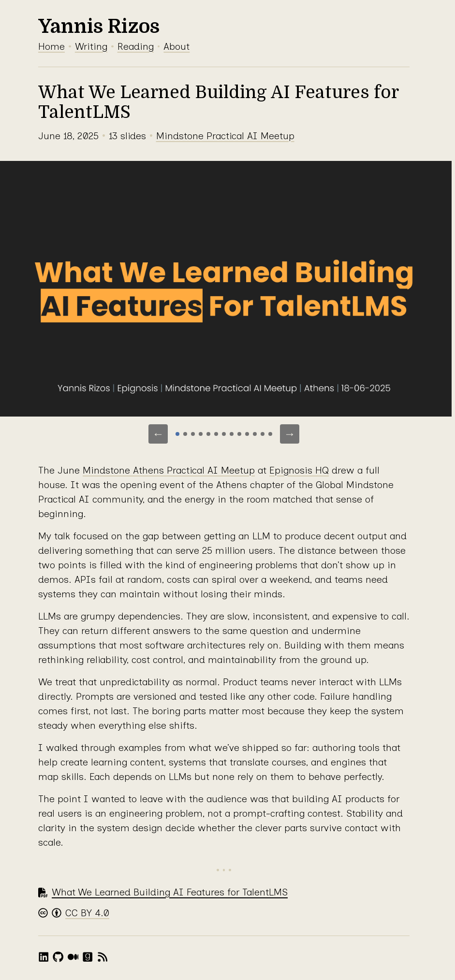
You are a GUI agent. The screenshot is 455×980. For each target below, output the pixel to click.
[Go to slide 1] (177, 434)
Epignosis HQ (299, 470)
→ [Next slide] (290, 434)
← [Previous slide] (158, 434)
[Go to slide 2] (185, 434)
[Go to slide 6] (216, 434)
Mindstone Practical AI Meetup (225, 136)
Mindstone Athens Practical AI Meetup (169, 470)
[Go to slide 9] (239, 434)
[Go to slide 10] (247, 434)
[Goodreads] (88, 957)
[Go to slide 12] (263, 434)
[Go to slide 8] (232, 434)
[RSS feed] (103, 957)
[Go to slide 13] (270, 434)
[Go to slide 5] (208, 434)
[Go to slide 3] (193, 434)
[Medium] (73, 957)
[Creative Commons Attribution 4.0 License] (74, 913)
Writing (91, 46)
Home (51, 46)
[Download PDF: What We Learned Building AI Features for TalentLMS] (163, 892)
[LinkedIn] (44, 957)
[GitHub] (58, 957)
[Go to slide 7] (224, 434)
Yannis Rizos (99, 27)
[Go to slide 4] (201, 434)
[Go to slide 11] (255, 434)
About (176, 46)
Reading (136, 46)
